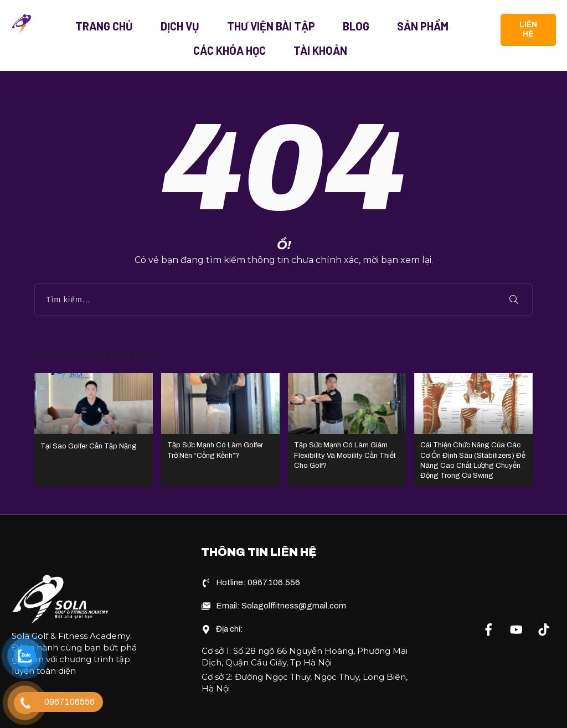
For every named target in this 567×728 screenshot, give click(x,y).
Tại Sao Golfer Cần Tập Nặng (94, 417)
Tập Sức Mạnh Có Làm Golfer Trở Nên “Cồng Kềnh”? (220, 417)
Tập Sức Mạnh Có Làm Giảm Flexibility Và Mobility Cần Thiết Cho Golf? (347, 417)
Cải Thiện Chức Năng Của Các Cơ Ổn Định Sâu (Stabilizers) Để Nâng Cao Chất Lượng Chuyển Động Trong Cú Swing (473, 417)
